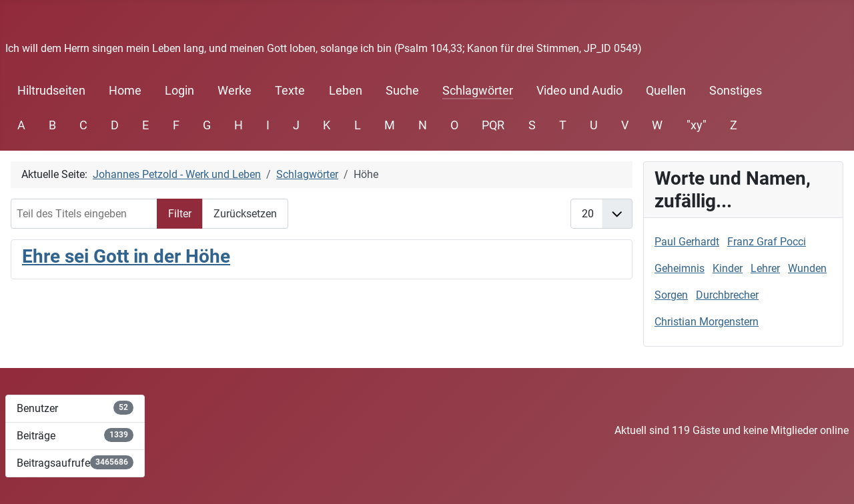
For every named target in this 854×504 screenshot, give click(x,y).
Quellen (666, 91)
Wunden (807, 268)
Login (179, 91)
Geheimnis (680, 268)
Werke (235, 91)
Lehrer (765, 268)
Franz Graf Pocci (767, 242)
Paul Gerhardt (687, 242)
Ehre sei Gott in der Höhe (126, 256)
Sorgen (671, 295)
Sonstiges (736, 91)
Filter (180, 214)
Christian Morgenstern (707, 322)
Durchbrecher (727, 295)
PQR (493, 125)
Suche (402, 91)
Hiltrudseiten (51, 91)
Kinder (728, 268)
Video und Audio (579, 91)
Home (125, 91)
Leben (346, 91)
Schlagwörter (478, 91)
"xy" (697, 125)
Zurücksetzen (245, 214)
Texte (290, 91)
